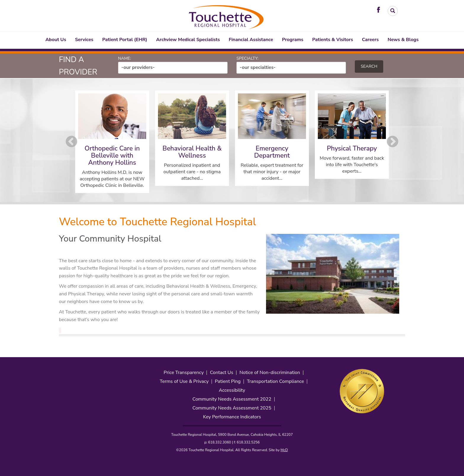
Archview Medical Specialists (188, 40)
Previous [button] (71, 142)
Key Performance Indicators (232, 417)
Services (84, 40)
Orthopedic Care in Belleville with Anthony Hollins (112, 156)
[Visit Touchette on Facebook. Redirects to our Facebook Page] (380, 9)
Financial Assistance (251, 40)
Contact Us (221, 373)
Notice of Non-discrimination (270, 373)
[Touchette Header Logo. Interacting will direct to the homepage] (227, 16)
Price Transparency (184, 373)
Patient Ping (228, 382)
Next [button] (393, 142)
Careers (370, 40)
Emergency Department (272, 152)
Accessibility (232, 390)
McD (284, 450)
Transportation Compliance (275, 382)
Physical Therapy (352, 148)
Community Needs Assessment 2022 (232, 399)
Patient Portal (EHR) (125, 40)
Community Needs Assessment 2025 (232, 408)
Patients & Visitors (333, 40)
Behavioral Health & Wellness (192, 152)
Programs (293, 40)
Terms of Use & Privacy (184, 382)
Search (369, 66)
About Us (56, 40)
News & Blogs (403, 40)
